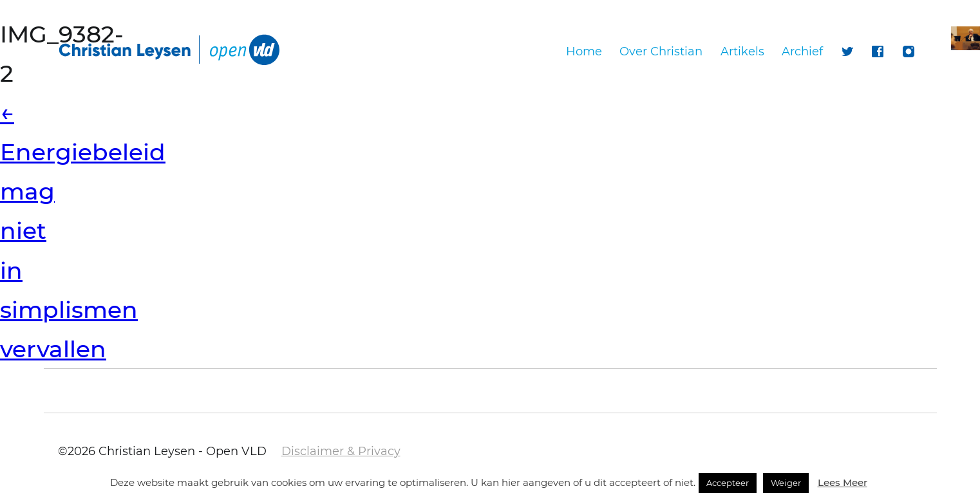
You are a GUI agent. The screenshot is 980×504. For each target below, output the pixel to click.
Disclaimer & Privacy (341, 451)
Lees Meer (843, 482)
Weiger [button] (786, 483)
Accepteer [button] (728, 483)
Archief (802, 51)
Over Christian (661, 51)
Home (584, 51)
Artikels (742, 51)
